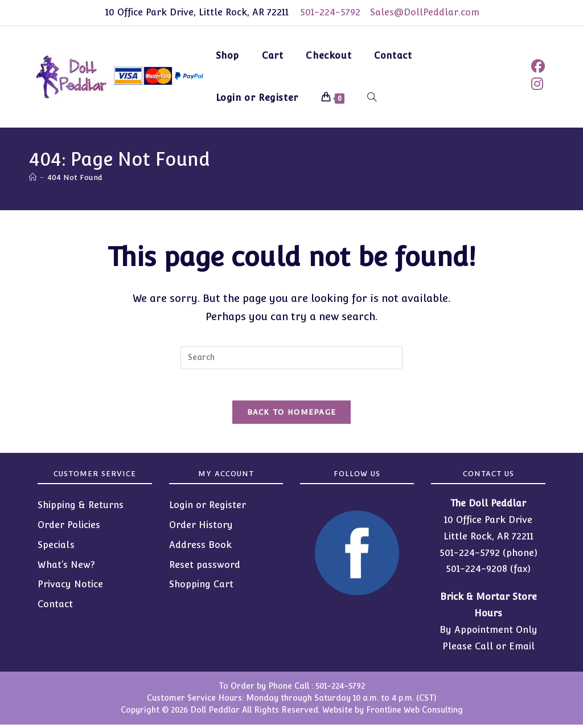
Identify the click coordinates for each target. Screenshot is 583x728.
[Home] (33, 177)
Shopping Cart (201, 588)
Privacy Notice (70, 588)
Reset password (205, 568)
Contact (55, 608)
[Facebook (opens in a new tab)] (538, 66)
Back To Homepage (292, 416)
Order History (201, 528)
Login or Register (208, 508)
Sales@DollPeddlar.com (426, 12)
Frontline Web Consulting (414, 713)
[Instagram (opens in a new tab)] (537, 84)
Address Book (200, 548)
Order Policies (69, 528)
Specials (56, 548)
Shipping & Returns (81, 508)
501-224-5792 (329, 12)
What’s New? (66, 568)
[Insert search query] (291, 358)
